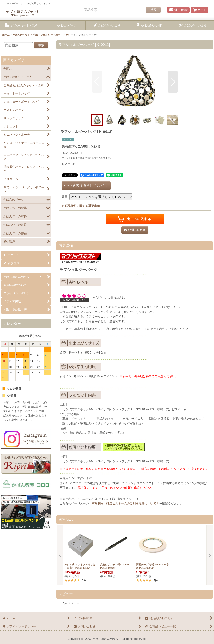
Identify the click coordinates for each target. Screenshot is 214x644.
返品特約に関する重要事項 (81, 206)
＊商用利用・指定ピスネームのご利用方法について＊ (124, 503)
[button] (21, 25)
